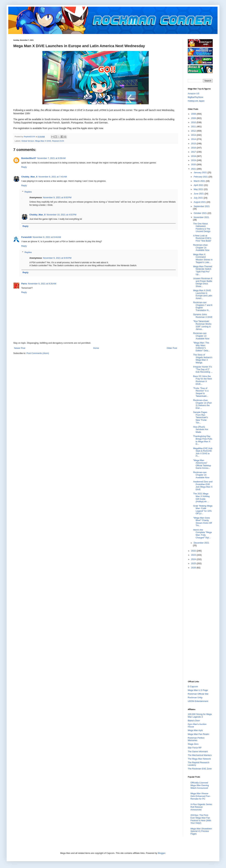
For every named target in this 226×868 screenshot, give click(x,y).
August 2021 (200, 202)
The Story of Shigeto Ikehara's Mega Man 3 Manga (203, 359)
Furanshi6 (26, 237)
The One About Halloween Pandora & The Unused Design (202, 228)
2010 (194, 122)
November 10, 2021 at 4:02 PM (62, 215)
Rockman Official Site (198, 694)
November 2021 (201, 217)
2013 (194, 135)
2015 (194, 144)
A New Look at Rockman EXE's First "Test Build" (202, 238)
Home (96, 348)
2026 (194, 568)
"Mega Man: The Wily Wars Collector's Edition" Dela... (201, 347)
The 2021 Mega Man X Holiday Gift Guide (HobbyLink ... (201, 498)
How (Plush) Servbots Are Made (200, 429)
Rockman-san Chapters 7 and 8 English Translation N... (203, 306)
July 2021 (199, 198)
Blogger (162, 853)
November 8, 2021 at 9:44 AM (47, 237)
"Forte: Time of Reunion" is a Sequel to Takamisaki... (201, 392)
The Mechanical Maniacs (200, 755)
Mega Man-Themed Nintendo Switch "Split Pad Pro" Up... (202, 270)
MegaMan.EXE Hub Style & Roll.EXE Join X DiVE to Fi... (203, 452)
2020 (194, 164)
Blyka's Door (194, 721)
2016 (194, 148)
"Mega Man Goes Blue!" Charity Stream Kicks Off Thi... (202, 522)
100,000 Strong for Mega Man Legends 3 (200, 716)
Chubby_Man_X (29, 177)
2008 (194, 114)
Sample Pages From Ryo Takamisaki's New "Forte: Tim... (200, 417)
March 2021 (200, 181)
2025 (194, 563)
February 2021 (201, 177)
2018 (194, 156)
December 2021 (201, 543)
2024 (194, 559)
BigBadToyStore (196, 97)
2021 (194, 169)
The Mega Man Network (199, 759)
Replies (28, 192)
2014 (194, 139)
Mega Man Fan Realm (198, 734)
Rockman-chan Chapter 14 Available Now (201, 248)
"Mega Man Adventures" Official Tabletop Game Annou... (202, 464)
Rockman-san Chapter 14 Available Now (201, 475)
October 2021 (201, 213)
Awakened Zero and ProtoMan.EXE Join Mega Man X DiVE (203, 486)
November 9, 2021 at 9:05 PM (57, 197)
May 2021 (199, 189)
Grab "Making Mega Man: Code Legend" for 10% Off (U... (203, 510)
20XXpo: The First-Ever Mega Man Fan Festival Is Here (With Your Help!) (201, 819)
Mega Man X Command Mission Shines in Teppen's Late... (203, 258)
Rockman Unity (195, 698)
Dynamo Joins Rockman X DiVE (203, 316)
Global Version (28, 141)
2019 (194, 160)
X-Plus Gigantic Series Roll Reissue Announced (201, 807)
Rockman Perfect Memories (196, 739)
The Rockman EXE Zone (200, 769)
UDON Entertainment (198, 701)
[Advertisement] (200, 624)
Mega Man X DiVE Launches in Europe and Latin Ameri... (203, 294)
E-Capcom (193, 687)
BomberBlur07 (29, 158)
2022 (194, 551)
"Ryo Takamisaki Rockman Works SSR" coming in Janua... (202, 325)
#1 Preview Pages (201, 831)
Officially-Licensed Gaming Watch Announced (200, 785)
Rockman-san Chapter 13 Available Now (201, 336)
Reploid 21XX (58, 141)
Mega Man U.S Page (198, 690)
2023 (194, 555)
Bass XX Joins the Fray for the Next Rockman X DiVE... (202, 380)
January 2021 (201, 172)
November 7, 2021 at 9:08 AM (51, 158)
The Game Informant (198, 751)
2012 (194, 131)
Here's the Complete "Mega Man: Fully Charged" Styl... (202, 534)
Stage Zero (193, 744)
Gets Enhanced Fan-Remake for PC (200, 796)
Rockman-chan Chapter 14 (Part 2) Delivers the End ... (202, 404)
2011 (194, 127)
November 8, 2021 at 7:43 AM (53, 177)
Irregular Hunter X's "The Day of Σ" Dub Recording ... (203, 369)
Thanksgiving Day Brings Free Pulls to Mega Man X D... (203, 440)
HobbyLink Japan (196, 101)
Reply (24, 167)
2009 (194, 118)
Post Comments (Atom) (38, 353)
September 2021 (202, 206)
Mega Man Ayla (195, 730)
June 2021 (199, 194)
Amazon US (194, 94)
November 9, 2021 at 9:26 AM (42, 284)
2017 (194, 152)
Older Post (172, 348)
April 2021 (199, 185)
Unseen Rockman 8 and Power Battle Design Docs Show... (203, 282)
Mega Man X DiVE (43, 141)
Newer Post (20, 348)
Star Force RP (195, 748)
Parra (24, 284)
